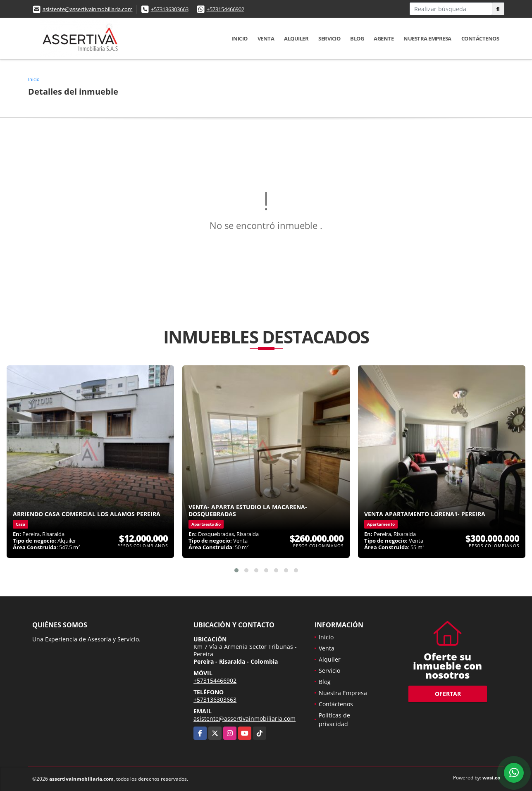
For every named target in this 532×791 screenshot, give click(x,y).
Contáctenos (480, 38)
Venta (266, 38)
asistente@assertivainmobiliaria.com (88, 9)
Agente (384, 38)
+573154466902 (225, 9)
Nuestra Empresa (427, 38)
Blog (357, 38)
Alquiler (296, 38)
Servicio (329, 38)
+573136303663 (170, 9)
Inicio (240, 38)
